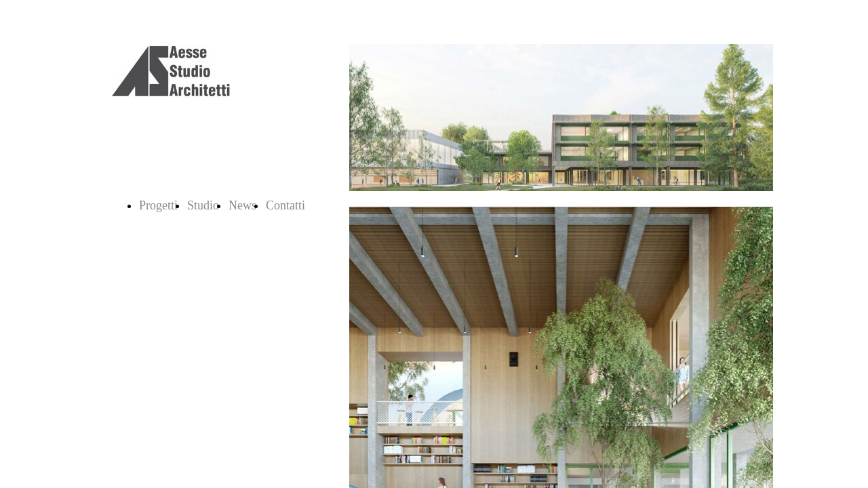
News (242, 205)
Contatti (285, 205)
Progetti (158, 205)
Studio (203, 205)
